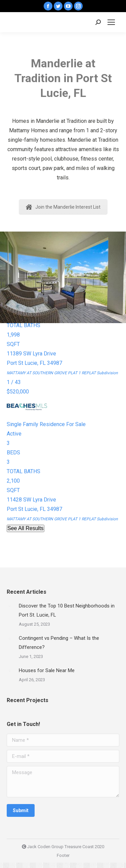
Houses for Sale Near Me (47, 670)
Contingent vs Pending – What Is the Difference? (59, 643)
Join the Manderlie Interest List (63, 207)
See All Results (26, 528)
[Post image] (9, 606)
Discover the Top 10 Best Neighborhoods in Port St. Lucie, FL (67, 610)
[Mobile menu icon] (111, 22)
